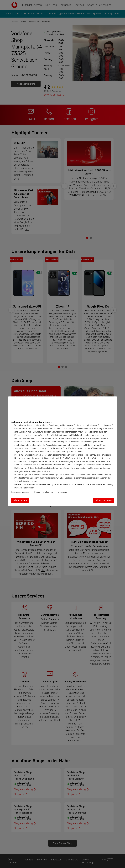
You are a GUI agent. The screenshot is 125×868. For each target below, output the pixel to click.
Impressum (63, 492)
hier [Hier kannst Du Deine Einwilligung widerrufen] (53, 432)
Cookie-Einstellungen (44, 492)
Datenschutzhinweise (20, 492)
